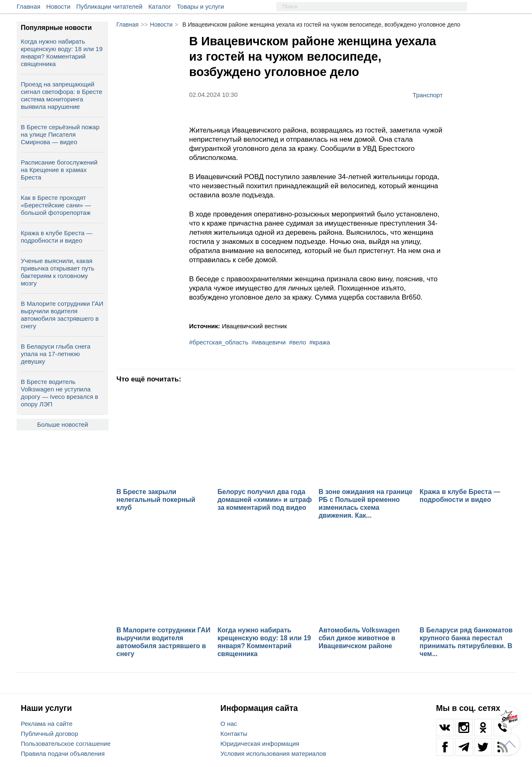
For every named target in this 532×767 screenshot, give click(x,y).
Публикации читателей (110, 6)
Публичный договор (49, 734)
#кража (320, 342)
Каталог (160, 6)
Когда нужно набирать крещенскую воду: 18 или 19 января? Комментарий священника (62, 53)
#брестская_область (219, 342)
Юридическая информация (260, 744)
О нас (229, 724)
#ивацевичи (268, 342)
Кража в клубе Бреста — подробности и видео (57, 237)
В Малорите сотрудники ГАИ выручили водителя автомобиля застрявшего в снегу (62, 315)
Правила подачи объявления (63, 753)
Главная (28, 6)
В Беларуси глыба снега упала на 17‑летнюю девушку (56, 354)
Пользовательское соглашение (66, 744)
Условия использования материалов (273, 753)
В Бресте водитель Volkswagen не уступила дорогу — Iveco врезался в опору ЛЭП (59, 393)
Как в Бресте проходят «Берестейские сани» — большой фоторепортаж (56, 205)
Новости (58, 6)
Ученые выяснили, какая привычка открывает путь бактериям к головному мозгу (58, 272)
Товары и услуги (201, 6)
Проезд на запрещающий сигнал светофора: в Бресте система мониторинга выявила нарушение (62, 95)
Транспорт (428, 95)
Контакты (234, 734)
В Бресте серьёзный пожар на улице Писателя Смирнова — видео (60, 134)
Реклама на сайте (47, 724)
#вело (297, 342)
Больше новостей (63, 424)
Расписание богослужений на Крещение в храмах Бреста (59, 170)
